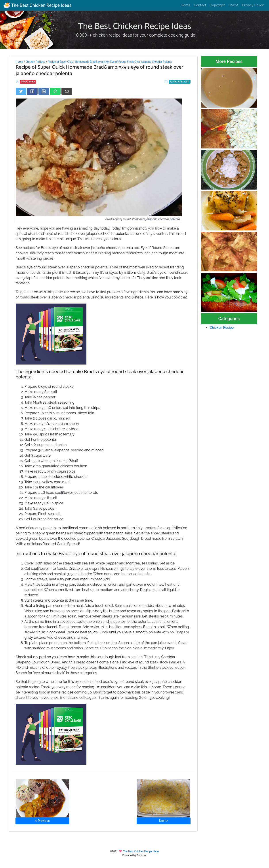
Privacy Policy (253, 5)
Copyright (217, 5)
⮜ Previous (42, 821)
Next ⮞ (164, 821)
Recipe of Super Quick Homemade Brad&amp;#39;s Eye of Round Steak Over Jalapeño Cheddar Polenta (110, 62)
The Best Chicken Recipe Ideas (37, 5)
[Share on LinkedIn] (44, 91)
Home (186, 5)
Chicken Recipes (35, 62)
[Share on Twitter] (21, 91)
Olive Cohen (28, 82)
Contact (200, 5)
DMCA (233, 5)
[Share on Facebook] (32, 91)
